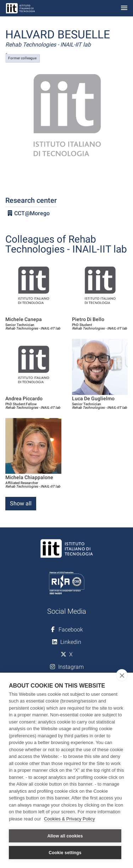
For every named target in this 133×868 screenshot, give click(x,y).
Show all (21, 503)
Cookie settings (65, 853)
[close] (122, 675)
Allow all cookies (65, 836)
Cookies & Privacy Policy (70, 819)
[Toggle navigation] (124, 8)
